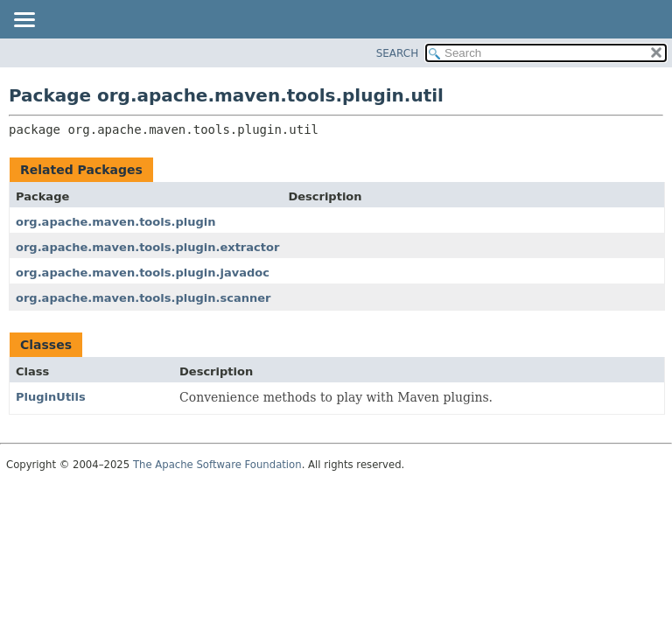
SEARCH (398, 53)
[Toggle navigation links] (24, 21)
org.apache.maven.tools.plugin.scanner (143, 298)
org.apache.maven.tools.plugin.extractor (147, 247)
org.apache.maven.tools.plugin (115, 222)
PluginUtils (51, 397)
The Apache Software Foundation (217, 465)
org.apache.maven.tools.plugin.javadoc (143, 273)
